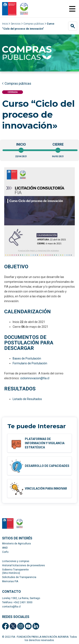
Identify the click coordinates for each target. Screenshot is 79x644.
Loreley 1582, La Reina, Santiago (21, 598)
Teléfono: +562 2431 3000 (17, 602)
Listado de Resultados (27, 399)
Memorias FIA (10, 581)
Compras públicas (34, 24)
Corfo (5, 552)
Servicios (16, 24)
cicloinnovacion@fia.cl (35, 378)
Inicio (5, 24)
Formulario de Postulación (30, 363)
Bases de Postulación (27, 358)
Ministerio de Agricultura (16, 544)
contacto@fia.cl (11, 607)
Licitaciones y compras (16, 561)
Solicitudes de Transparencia (19, 577)
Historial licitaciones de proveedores (23, 565)
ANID (5, 548)
